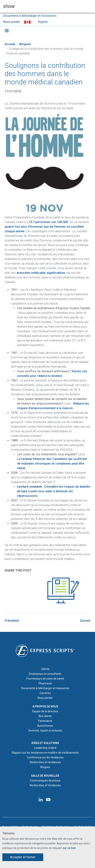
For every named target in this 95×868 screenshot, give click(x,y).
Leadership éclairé (45, 748)
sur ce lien (69, 848)
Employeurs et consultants (45, 674)
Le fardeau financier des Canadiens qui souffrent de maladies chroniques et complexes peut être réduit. (52, 464)
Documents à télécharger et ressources (30, 16)
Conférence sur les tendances (45, 757)
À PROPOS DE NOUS (45, 706)
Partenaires (45, 721)
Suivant (85, 621)
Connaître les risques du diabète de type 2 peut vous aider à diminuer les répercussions (53, 491)
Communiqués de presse (45, 781)
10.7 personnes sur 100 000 (48, 222)
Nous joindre (12, 22)
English (43, 22)
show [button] (9, 6)
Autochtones (45, 726)
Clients (45, 669)
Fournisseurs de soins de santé (45, 679)
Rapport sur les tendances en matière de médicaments (45, 753)
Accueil (10, 44)
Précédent (12, 621)
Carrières (45, 693)
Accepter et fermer (23, 857)
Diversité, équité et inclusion (45, 731)
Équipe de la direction (45, 711)
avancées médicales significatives (41, 273)
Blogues (25, 44)
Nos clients (45, 716)
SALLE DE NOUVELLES (45, 776)
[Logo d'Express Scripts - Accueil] (45, 651)
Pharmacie (45, 683)
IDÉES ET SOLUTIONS (45, 743)
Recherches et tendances (45, 762)
